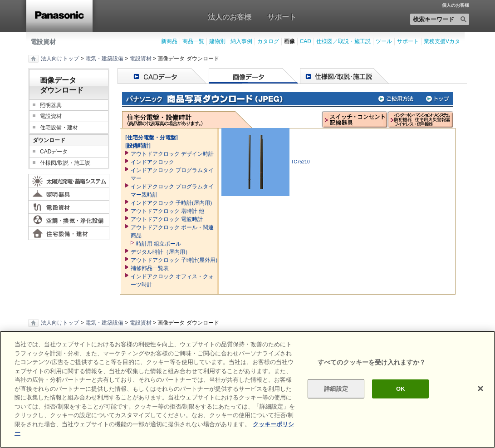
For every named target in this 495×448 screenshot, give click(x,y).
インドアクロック (152, 162)
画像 (289, 41)
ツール (384, 41)
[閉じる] (480, 389)
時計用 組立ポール (159, 244)
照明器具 (51, 105)
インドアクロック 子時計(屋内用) (171, 203)
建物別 (217, 41)
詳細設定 (336, 389)
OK (401, 389)
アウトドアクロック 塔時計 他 (167, 211)
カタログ (268, 41)
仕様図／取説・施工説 (343, 41)
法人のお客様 (230, 17)
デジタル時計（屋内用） (161, 252)
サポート (282, 17)
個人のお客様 (456, 5)
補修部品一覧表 (150, 268)
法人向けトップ (60, 59)
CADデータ (54, 152)
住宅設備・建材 (59, 128)
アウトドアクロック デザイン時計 (172, 154)
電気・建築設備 (104, 59)
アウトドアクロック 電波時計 (167, 219)
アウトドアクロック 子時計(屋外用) (174, 260)
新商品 (169, 41)
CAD (306, 41)
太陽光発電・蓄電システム (69, 181)
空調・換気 (69, 220)
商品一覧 (193, 41)
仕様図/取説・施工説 (65, 163)
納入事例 (241, 41)
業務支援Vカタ (442, 41)
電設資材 (43, 42)
